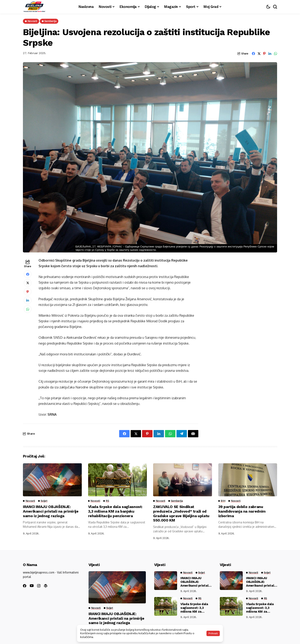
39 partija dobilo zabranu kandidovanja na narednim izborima (242, 511)
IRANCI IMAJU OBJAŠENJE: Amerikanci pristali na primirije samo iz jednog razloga (51, 511)
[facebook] (25, 586)
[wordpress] (46, 586)
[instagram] (39, 586)
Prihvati (213, 633)
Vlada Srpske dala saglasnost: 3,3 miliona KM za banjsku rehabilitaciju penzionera (116, 511)
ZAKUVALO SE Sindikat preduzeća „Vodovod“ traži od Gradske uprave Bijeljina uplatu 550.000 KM (181, 513)
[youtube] (32, 586)
